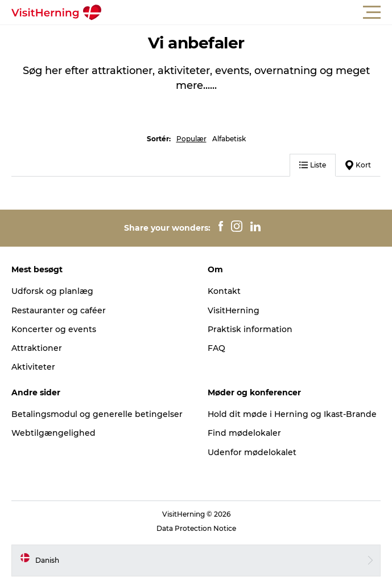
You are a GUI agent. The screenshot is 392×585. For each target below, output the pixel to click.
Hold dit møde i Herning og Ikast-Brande (292, 414)
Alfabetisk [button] (229, 139)
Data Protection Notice (196, 528)
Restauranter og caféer (59, 310)
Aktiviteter (33, 367)
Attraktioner (37, 348)
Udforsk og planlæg (52, 291)
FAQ (216, 348)
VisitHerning (234, 310)
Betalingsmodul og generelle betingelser (97, 414)
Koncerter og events (54, 329)
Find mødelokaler (244, 433)
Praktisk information (250, 329)
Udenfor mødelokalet (252, 452)
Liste (313, 165)
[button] (247, 13)
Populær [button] (191, 139)
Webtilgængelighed (53, 433)
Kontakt (224, 291)
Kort (358, 165)
